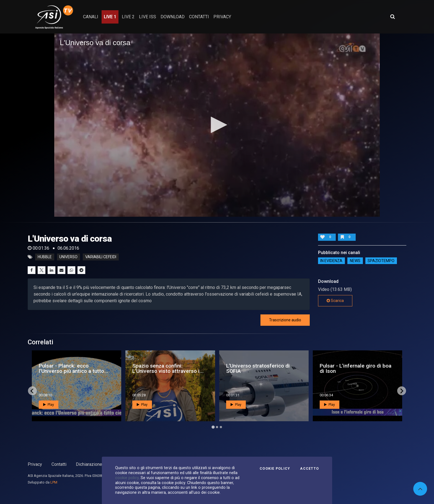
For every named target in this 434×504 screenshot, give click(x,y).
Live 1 (110, 17)
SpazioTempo (381, 261)
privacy (222, 17)
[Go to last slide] (32, 391)
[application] (217, 125)
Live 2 (128, 17)
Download (173, 17)
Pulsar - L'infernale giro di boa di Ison (356, 368)
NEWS (355, 261)
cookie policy (127, 478)
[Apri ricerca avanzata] (392, 17)
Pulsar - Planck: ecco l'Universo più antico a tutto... (73, 368)
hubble (45, 257)
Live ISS (148, 17)
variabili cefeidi (101, 257)
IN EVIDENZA (331, 261)
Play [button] (49, 405)
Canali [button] (91, 17)
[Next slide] (402, 391)
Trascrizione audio (285, 320)
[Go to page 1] (213, 427)
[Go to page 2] (217, 427)
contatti (199, 17)
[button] (217, 125)
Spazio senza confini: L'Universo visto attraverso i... (168, 368)
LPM (54, 482)
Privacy (35, 464)
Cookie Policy (275, 469)
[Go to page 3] (221, 427)
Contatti (59, 464)
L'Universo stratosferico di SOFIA (258, 368)
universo (68, 257)
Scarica (335, 301)
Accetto (309, 469)
